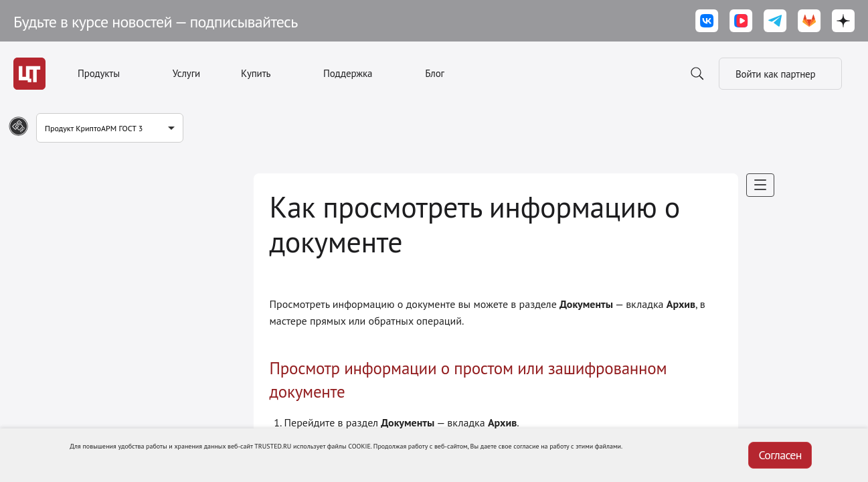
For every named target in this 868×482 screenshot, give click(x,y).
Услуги (186, 73)
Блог (435, 73)
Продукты (99, 73)
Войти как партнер (780, 74)
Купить (256, 73)
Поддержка (348, 73)
